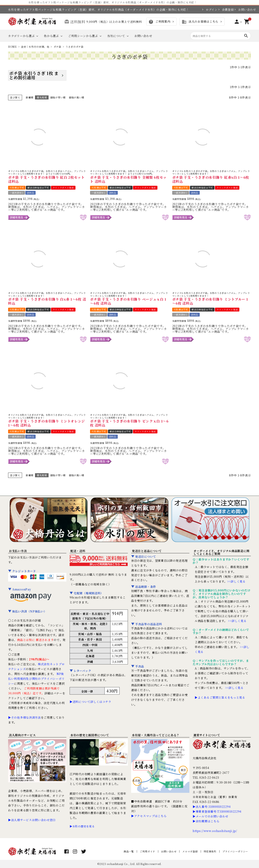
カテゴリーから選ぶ (21, 36)
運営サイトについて (207, 735)
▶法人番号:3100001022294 (212, 807)
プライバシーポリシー (235, 851)
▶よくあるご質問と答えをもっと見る (220, 697)
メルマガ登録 (190, 851)
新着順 (30, 97)
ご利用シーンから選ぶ (83, 36)
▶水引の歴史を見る (82, 826)
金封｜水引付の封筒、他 (35, 47)
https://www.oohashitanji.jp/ (215, 831)
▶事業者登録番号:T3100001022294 (217, 811)
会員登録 (226, 10)
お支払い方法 (18, 551)
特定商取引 (210, 851)
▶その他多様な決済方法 (24, 717)
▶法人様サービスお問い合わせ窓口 (32, 820)
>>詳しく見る (236, 581)
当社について (116, 36)
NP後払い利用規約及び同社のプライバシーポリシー (36, 679)
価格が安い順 (58, 97)
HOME (12, 47)
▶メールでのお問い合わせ (210, 816)
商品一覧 (129, 851)
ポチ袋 (57, 47)
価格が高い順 (76, 97)
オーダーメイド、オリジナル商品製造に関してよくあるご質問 (221, 552)
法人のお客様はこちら (200, 22)
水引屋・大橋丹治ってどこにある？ (156, 735)
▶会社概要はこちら (206, 821)
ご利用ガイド (148, 851)
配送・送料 (78, 551)
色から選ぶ (51, 36)
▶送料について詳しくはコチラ (90, 702)
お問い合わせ (245, 10)
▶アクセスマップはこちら (149, 816)
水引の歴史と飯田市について (90, 735)
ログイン (210, 10)
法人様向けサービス (22, 735)
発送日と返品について (147, 551)
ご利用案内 (159, 22)
